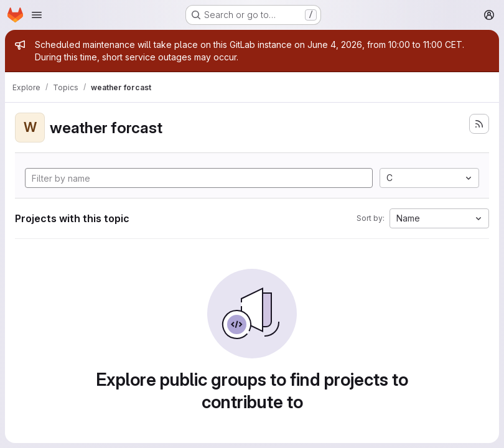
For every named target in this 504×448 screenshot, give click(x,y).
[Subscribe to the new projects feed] (479, 124)
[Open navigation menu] (37, 15)
